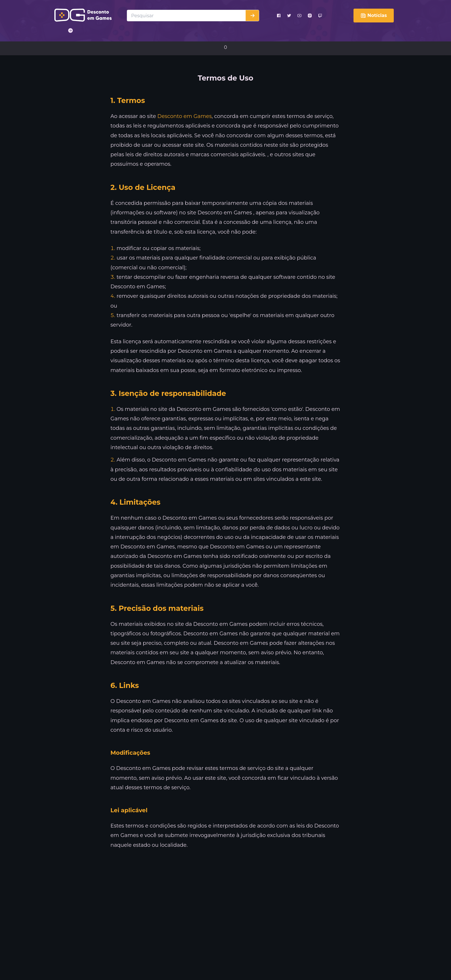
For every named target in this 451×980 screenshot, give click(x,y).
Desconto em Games (185, 116)
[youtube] (299, 16)
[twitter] (289, 16)
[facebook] (279, 16)
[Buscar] (252, 16)
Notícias (374, 16)
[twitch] (320, 16)
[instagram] (310, 16)
